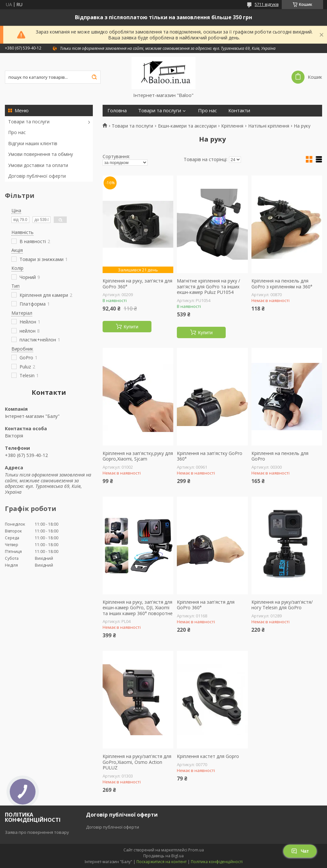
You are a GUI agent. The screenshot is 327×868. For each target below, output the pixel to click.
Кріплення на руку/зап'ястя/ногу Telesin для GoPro (282, 605)
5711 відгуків (267, 4)
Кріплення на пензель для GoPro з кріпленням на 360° (282, 284)
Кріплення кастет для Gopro (208, 756)
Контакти (239, 110)
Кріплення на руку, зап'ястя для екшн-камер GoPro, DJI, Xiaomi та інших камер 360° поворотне (138, 608)
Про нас (17, 132)
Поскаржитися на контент (162, 862)
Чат (300, 851)
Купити (131, 327)
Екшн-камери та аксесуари (187, 126)
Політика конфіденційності (217, 862)
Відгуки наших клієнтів (33, 143)
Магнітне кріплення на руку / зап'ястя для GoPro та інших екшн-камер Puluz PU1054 (208, 287)
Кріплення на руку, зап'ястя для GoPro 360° (137, 284)
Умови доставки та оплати (38, 165)
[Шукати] (94, 77)
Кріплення (232, 126)
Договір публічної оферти (37, 176)
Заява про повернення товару (37, 832)
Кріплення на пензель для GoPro (280, 456)
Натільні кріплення (269, 126)
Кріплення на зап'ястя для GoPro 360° (206, 605)
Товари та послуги (29, 122)
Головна (117, 110)
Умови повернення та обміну (41, 154)
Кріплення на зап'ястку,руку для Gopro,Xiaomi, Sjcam (138, 456)
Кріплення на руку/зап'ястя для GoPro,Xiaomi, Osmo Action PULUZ (137, 762)
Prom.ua (196, 850)
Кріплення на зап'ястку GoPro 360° (210, 456)
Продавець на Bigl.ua (163, 856)
